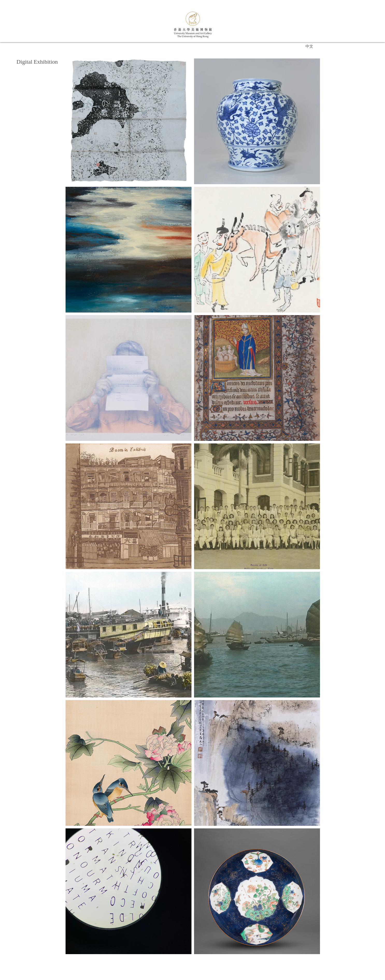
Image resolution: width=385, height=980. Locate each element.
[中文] (309, 46)
